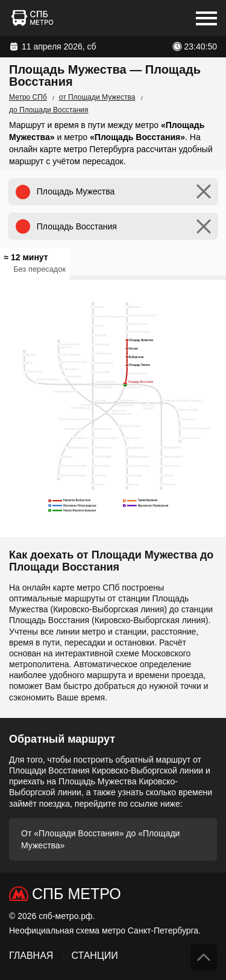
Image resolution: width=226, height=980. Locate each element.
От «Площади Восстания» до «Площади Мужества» (100, 839)
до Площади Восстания (49, 110)
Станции (94, 956)
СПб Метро (77, 894)
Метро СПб (28, 97)
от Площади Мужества (97, 97)
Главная (31, 956)
